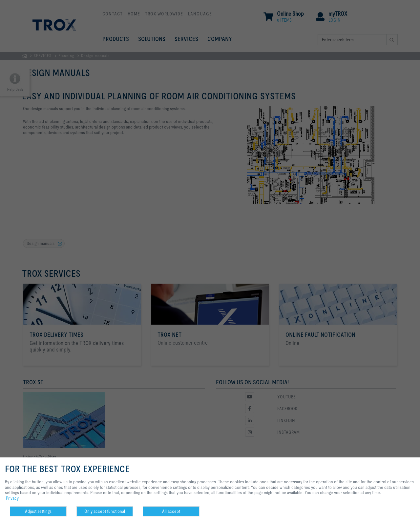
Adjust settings (38, 511)
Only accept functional (105, 511)
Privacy (12, 498)
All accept (171, 511)
